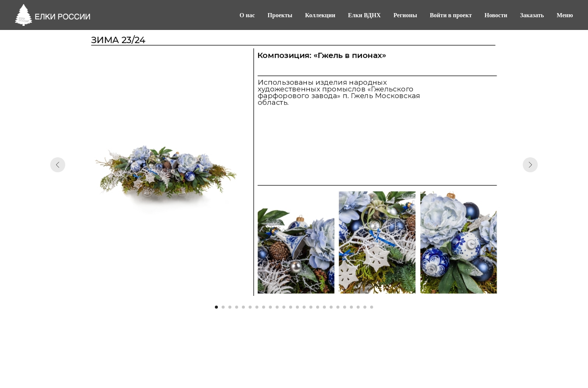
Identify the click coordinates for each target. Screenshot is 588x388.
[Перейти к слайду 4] (237, 307)
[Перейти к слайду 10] (277, 307)
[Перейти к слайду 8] (264, 307)
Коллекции (320, 15)
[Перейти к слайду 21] (351, 307)
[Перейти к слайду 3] (230, 307)
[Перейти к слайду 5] (243, 307)
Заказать (532, 15)
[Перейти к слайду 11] (284, 307)
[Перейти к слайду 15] (311, 307)
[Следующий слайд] (530, 165)
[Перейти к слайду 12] (291, 307)
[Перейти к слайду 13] (297, 307)
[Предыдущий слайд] (58, 165)
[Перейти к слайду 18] (331, 307)
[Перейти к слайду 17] (324, 307)
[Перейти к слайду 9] (270, 307)
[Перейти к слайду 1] (216, 307)
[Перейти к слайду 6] (250, 307)
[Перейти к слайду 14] (304, 307)
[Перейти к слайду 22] (358, 307)
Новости (496, 15)
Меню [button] (565, 15)
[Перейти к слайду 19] (338, 307)
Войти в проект (451, 15)
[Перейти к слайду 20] (345, 307)
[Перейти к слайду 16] (318, 307)
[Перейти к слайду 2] (223, 307)
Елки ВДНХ (364, 15)
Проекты (280, 15)
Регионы (405, 15)
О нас (247, 15)
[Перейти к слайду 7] (257, 307)
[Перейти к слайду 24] (372, 307)
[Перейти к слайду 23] (365, 307)
